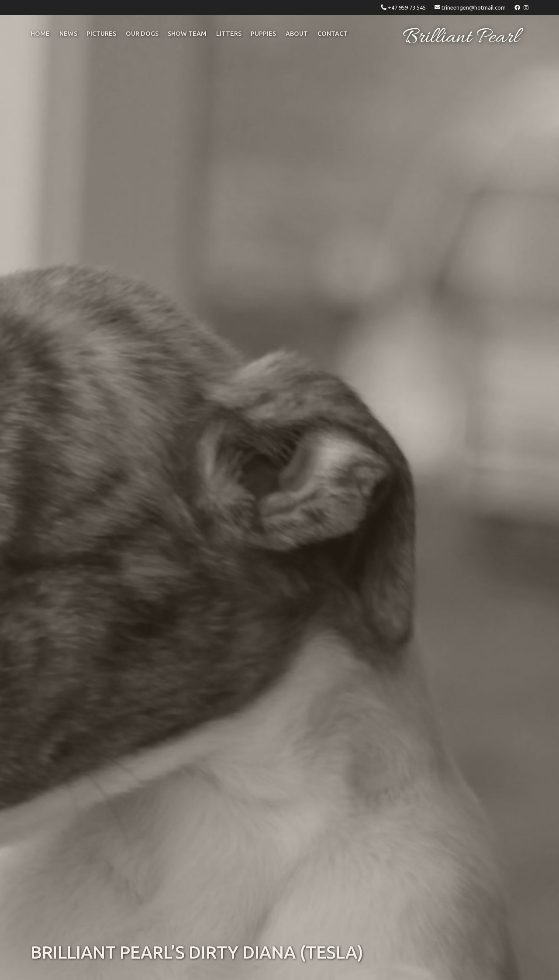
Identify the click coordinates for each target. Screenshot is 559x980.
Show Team (187, 34)
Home (40, 34)
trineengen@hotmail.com (474, 7)
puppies (263, 34)
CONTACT (333, 34)
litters (229, 34)
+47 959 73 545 (407, 7)
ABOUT (297, 34)
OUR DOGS (142, 34)
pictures (101, 34)
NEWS (68, 34)
